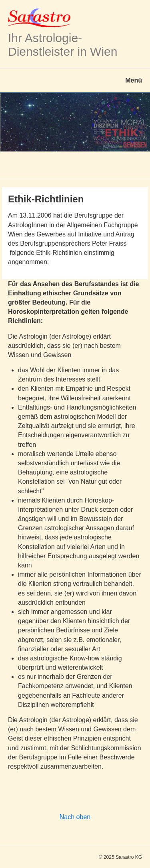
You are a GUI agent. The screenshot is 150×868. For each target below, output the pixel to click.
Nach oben (75, 817)
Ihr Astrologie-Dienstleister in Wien (63, 45)
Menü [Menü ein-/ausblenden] (134, 80)
